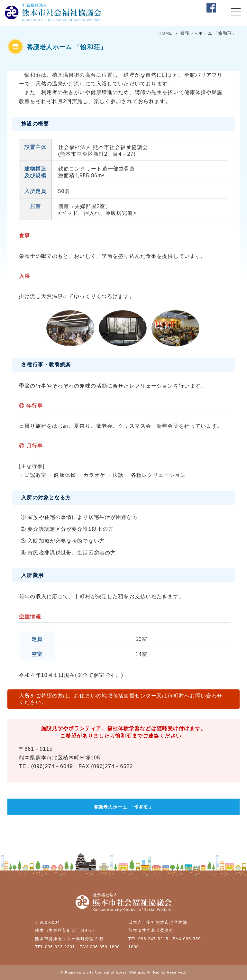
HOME (165, 33)
